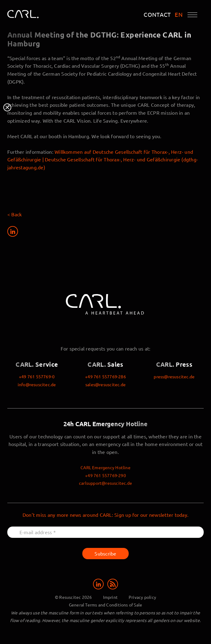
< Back (14, 214)
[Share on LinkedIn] (13, 231)
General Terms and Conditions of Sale (106, 605)
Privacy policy (142, 597)
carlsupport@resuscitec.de (105, 483)
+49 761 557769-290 (105, 475)
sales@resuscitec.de (105, 384)
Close (7, 107)
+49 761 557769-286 (105, 376)
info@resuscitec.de (37, 384)
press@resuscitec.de (174, 376)
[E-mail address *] (105, 532)
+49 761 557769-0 (37, 376)
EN (179, 14)
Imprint (110, 597)
